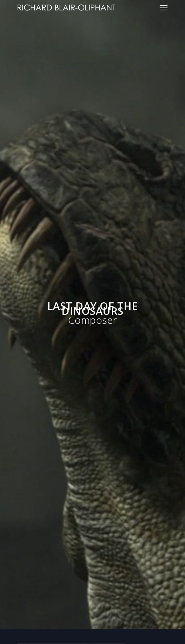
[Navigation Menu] (164, 7)
